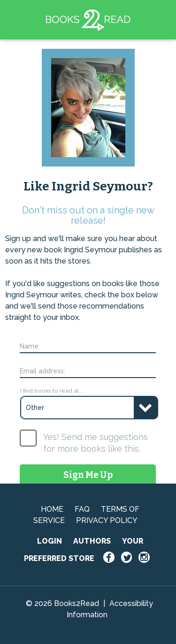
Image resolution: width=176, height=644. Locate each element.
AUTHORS (92, 541)
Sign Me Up (88, 475)
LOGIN (50, 541)
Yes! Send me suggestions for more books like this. (96, 443)
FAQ (82, 509)
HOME (52, 509)
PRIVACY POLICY (107, 520)
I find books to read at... (52, 391)
